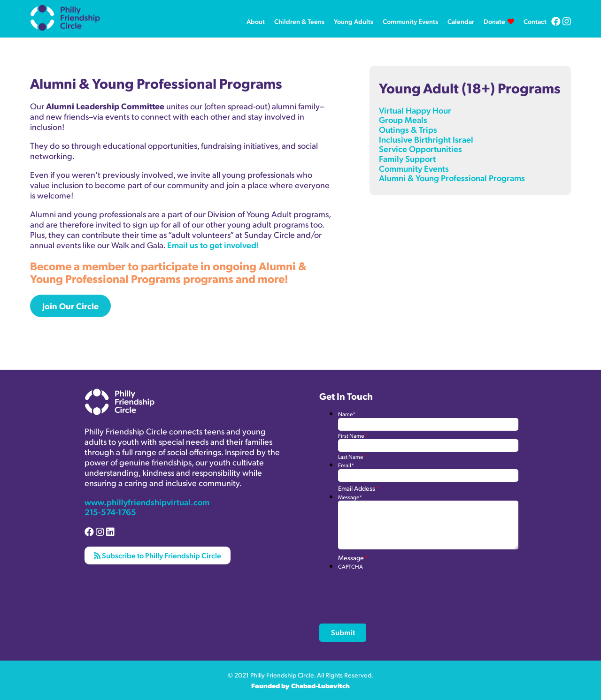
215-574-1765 (110, 512)
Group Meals (403, 119)
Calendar (461, 21)
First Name (352, 436)
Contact (535, 21)
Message (350, 497)
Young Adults (354, 21)
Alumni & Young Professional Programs (452, 178)
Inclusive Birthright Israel (426, 139)
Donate (494, 21)
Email (346, 465)
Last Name (352, 457)
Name (347, 414)
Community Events (410, 21)
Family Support (407, 158)
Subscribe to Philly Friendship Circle (158, 555)
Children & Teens (299, 21)
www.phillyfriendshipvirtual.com (147, 502)
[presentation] (409, 588)
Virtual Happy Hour (415, 110)
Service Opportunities (420, 148)
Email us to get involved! (213, 245)
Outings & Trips (408, 129)
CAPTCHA (351, 567)
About (256, 21)
